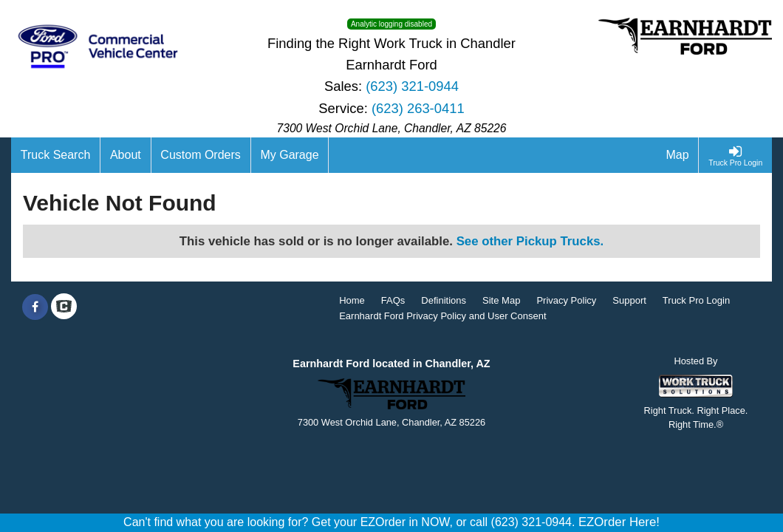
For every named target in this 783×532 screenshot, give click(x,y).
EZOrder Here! (619, 522)
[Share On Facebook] (35, 307)
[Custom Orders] (201, 155)
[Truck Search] (56, 155)
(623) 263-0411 (418, 108)
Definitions (444, 300)
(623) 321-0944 (412, 86)
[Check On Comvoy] (64, 307)
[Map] (678, 155)
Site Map (501, 300)
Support (629, 300)
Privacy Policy (566, 300)
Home (352, 300)
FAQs (393, 300)
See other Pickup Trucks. (530, 241)
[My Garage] (290, 155)
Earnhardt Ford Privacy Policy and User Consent (442, 316)
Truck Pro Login (696, 300)
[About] (126, 155)
